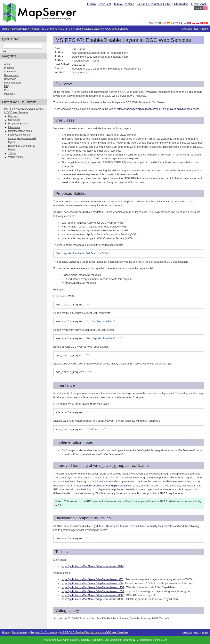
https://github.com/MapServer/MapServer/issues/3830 (93, 599)
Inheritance (14, 127)
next (197, 29)
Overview (13, 116)
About (7, 64)
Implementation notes (20, 131)
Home (91, 4)
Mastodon (181, 4)
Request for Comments (44, 29)
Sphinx (157, 640)
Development (20, 29)
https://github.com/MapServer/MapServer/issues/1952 (93, 587)
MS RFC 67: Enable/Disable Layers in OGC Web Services (94, 29)
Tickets (12, 153)
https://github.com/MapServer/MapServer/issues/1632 (107, 486)
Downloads (10, 79)
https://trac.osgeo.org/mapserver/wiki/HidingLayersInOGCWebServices (158, 109)
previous (187, 29)
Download (199, 4)
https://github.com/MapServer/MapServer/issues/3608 (93, 595)
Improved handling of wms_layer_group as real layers (22, 138)
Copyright (51, 640)
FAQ (168, 4)
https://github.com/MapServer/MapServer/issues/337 (92, 579)
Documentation (12, 83)
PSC (7, 90)
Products (105, 4)
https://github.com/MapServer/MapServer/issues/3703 (93, 566)
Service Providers (149, 4)
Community (10, 72)
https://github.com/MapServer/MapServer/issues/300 (92, 583)
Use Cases (14, 120)
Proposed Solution (18, 124)
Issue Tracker (124, 4)
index (205, 29)
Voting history (16, 157)
